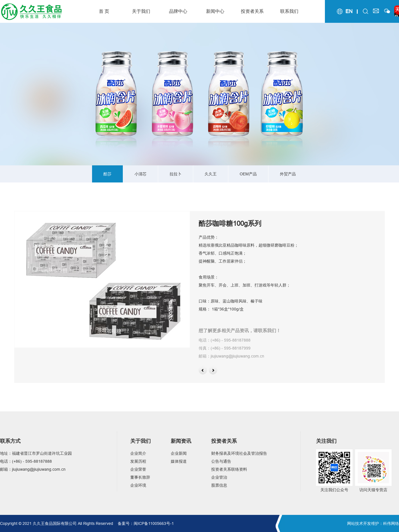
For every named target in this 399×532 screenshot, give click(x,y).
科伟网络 (391, 523)
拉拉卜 (176, 174)
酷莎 (107, 174)
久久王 (211, 174)
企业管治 (219, 477)
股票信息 (219, 485)
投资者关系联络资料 (229, 469)
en (349, 11)
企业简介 (138, 453)
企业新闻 (179, 453)
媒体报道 (179, 461)
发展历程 (138, 461)
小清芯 (141, 174)
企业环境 (138, 485)
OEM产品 (248, 174)
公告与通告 (221, 461)
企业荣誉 (138, 469)
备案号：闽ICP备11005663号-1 (146, 523)
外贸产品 (288, 174)
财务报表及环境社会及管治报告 (239, 453)
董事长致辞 (140, 477)
